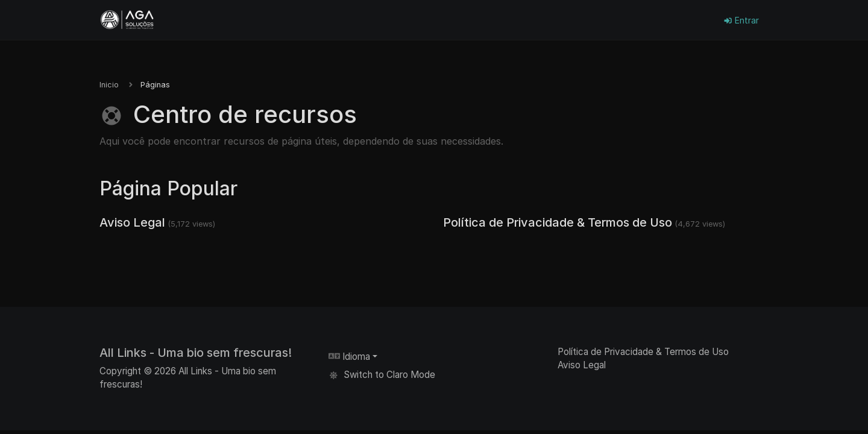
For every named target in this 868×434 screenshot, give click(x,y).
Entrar (741, 20)
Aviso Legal (132, 222)
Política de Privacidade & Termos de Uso (558, 222)
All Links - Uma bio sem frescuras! (196, 353)
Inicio (109, 85)
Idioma (349, 357)
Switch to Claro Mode (382, 375)
